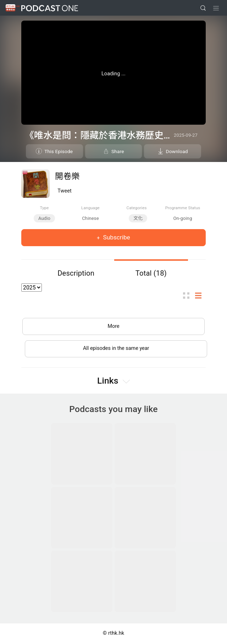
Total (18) (151, 273)
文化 (138, 218)
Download (177, 151)
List (200, 295)
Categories (136, 208)
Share (118, 151)
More (113, 326)
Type (44, 208)
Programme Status (183, 208)
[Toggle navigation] (216, 8)
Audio (44, 218)
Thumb (188, 295)
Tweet (65, 191)
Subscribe (116, 237)
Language (90, 208)
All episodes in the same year (116, 348)
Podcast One (50, 8)
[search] (203, 8)
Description (76, 273)
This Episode (59, 151)
